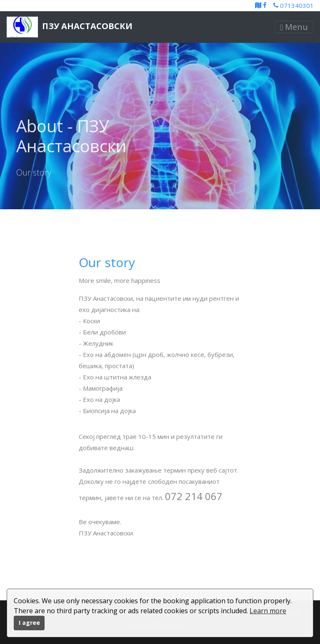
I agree (29, 623)
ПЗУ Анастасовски (70, 27)
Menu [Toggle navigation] (294, 27)
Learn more (268, 611)
